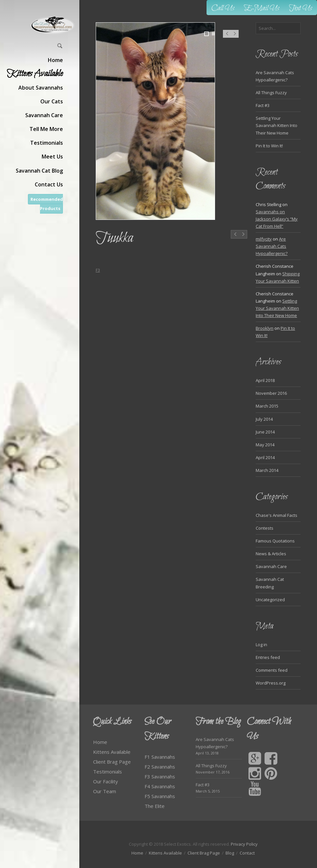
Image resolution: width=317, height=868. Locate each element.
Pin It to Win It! (269, 146)
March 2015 (267, 406)
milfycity (264, 239)
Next (235, 37)
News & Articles (271, 554)
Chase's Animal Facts (277, 515)
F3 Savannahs (160, 776)
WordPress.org (271, 683)
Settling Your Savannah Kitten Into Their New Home (277, 125)
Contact (247, 853)
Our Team (105, 791)
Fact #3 (263, 105)
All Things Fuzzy (271, 93)
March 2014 (267, 470)
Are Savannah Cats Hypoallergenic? (272, 246)
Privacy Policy (244, 844)
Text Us (301, 8)
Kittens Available (112, 752)
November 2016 (271, 393)
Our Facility (106, 781)
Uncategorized (270, 600)
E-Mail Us (262, 8)
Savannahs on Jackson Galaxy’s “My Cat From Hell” (277, 219)
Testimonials (108, 772)
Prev (227, 37)
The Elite (155, 806)
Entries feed (268, 657)
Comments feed (272, 670)
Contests (265, 528)
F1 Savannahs (160, 757)
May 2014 (265, 445)
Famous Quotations (275, 541)
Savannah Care (271, 566)
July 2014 (264, 419)
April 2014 (265, 457)
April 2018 (265, 380)
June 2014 (265, 432)
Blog (230, 853)
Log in (261, 645)
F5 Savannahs (160, 796)
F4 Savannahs (160, 786)
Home (100, 742)
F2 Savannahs (160, 767)
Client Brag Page (112, 762)
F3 (98, 270)
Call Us (223, 8)
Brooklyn (265, 328)
